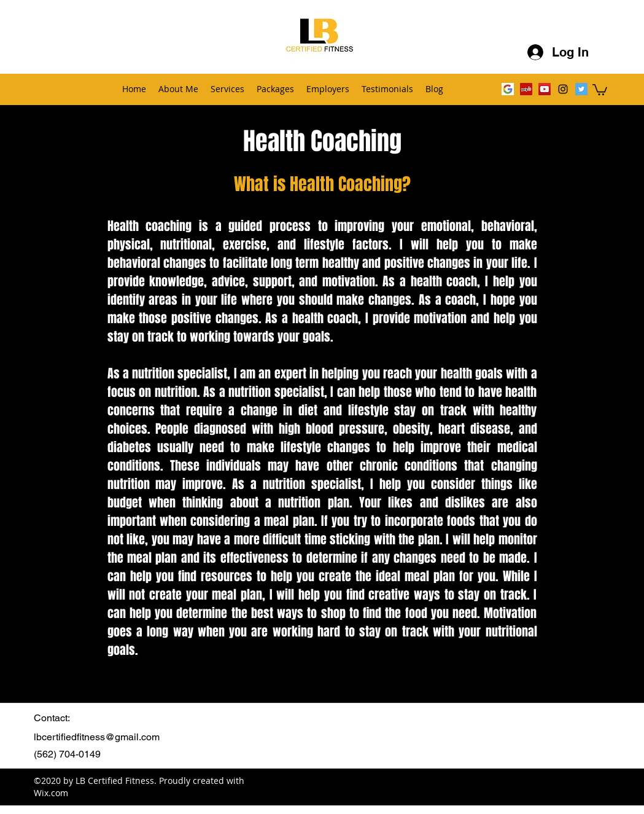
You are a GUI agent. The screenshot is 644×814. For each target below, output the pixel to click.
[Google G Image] (508, 89)
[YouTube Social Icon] (545, 89)
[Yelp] (526, 89)
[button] (600, 89)
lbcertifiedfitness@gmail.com (97, 737)
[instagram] (563, 89)
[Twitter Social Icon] (581, 89)
